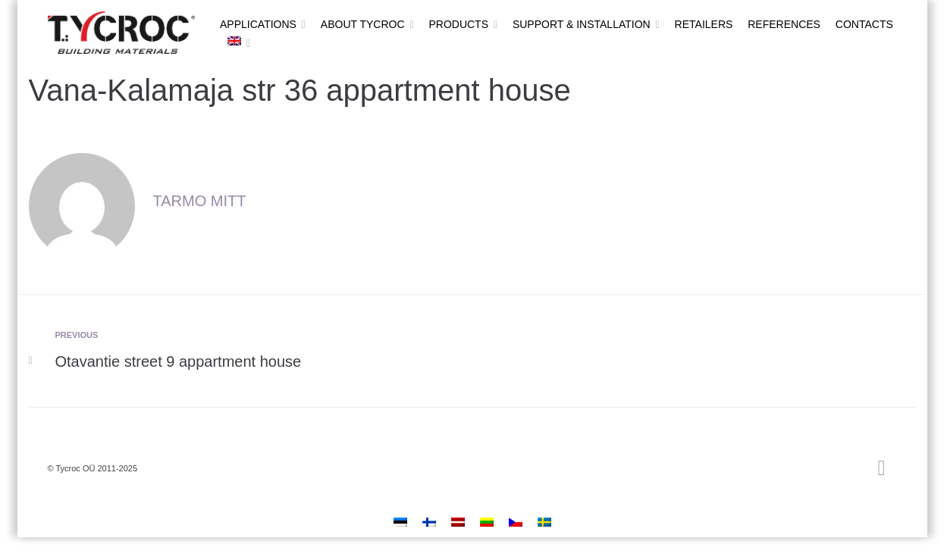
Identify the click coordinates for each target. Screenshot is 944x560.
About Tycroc (363, 24)
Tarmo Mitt (200, 201)
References (784, 24)
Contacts (864, 24)
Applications (258, 24)
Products (458, 24)
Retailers (704, 24)
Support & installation (582, 24)
